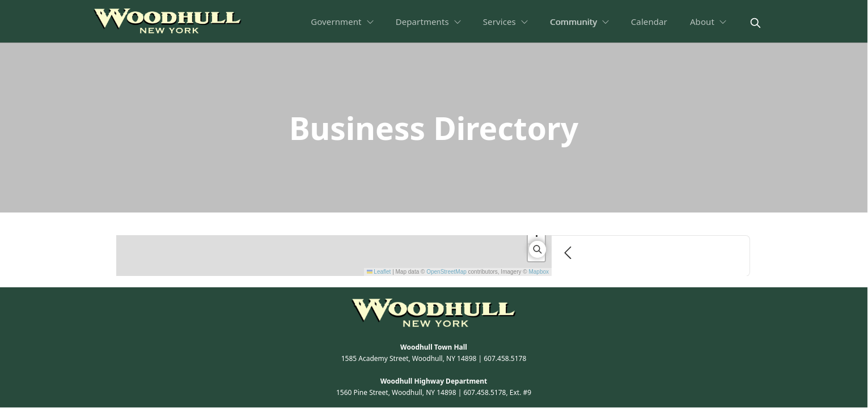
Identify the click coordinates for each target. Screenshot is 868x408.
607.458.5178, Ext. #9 (497, 392)
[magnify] (755, 23)
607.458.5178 (505, 358)
